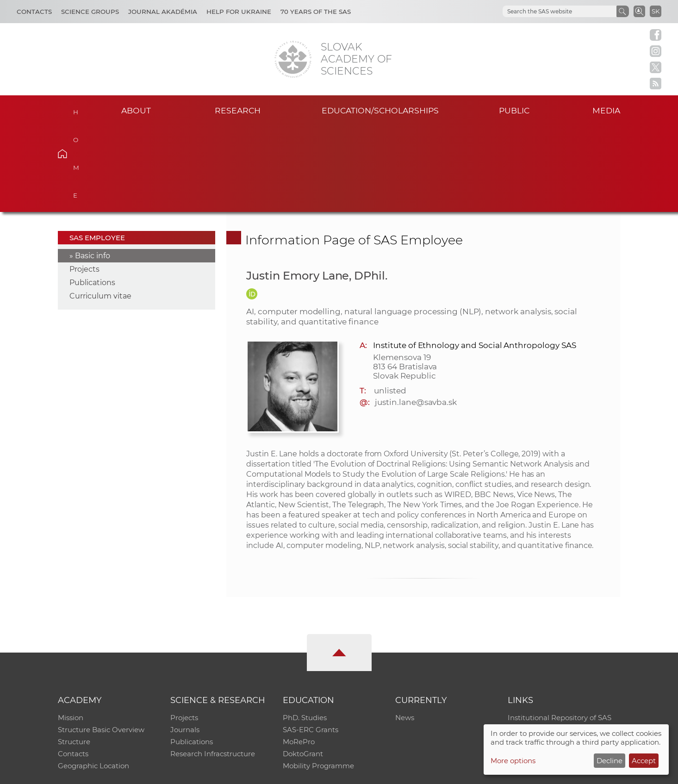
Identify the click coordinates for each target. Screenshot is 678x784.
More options (513, 761)
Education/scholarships (380, 110)
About (136, 110)
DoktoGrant (303, 668)
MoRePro (299, 656)
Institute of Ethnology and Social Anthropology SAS (475, 259)
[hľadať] (548, 12)
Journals (185, 644)
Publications (92, 196)
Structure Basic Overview (101, 644)
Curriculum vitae (100, 210)
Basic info (93, 170)
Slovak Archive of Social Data (557, 644)
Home (77, 109)
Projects (84, 183)
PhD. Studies (305, 632)
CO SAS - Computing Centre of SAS (183, 773)
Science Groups (90, 12)
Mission (71, 632)
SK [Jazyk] (656, 11)
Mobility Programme (318, 680)
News (405, 632)
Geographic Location (93, 680)
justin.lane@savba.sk (416, 316)
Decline (610, 761)
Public (514, 110)
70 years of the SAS (316, 12)
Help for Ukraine (239, 12)
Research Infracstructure (213, 668)
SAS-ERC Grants (311, 644)
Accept (644, 761)
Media (606, 110)
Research (238, 110)
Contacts (34, 12)
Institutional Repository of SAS (560, 632)
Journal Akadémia (163, 12)
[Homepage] (293, 59)
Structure (74, 656)
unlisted (390, 305)
